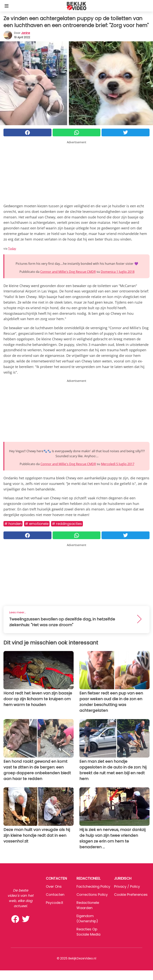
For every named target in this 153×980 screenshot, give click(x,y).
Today (12, 248)
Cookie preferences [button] (131, 895)
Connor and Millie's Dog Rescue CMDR (68, 272)
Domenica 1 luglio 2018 (118, 272)
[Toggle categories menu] (7, 6)
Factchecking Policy (93, 886)
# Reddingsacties (67, 524)
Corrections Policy (92, 895)
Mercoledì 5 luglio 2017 (118, 464)
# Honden (13, 524)
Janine (26, 33)
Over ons (54, 886)
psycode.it (55, 903)
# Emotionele (37, 524)
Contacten (55, 895)
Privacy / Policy (127, 886)
